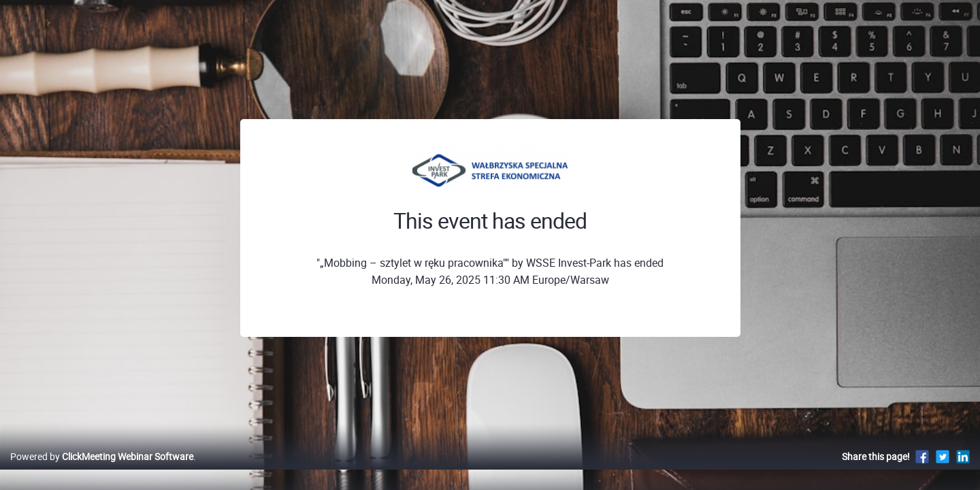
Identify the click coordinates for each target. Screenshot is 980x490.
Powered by (102, 471)
